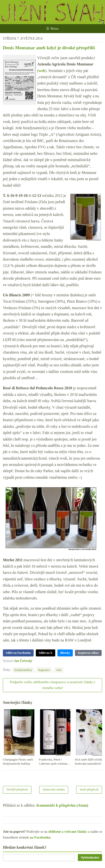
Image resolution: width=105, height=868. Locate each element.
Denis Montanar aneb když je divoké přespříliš (49, 48)
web (42, 71)
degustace (44, 670)
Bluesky (65, 653)
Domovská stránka (54, 790)
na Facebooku (40, 837)
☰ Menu (52, 29)
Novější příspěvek (17, 790)
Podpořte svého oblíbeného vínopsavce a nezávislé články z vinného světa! (53, 685)
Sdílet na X (46, 653)
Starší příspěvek (89, 790)
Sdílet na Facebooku (18, 653)
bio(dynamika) (23, 670)
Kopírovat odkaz (88, 653)
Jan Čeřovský (23, 661)
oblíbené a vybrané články (68, 832)
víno (59, 670)
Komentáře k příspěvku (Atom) (62, 805)
